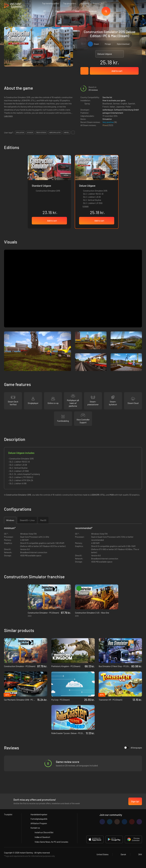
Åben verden (41, 132)
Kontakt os (35, 828)
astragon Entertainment (113, 113)
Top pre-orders (70, 3)
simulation (20, 132)
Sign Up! (135, 801)
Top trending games (51, 3)
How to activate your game (114, 100)
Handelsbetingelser (39, 814)
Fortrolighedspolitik (39, 819)
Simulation (107, 119)
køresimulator (55, 132)
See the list (107, 97)
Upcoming (84, 3)
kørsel (67, 132)
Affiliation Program (39, 823)
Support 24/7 (99, 3)
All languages (133, 748)
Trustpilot (8, 814)
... (73, 132)
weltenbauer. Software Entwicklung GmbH (121, 110)
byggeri (30, 132)
